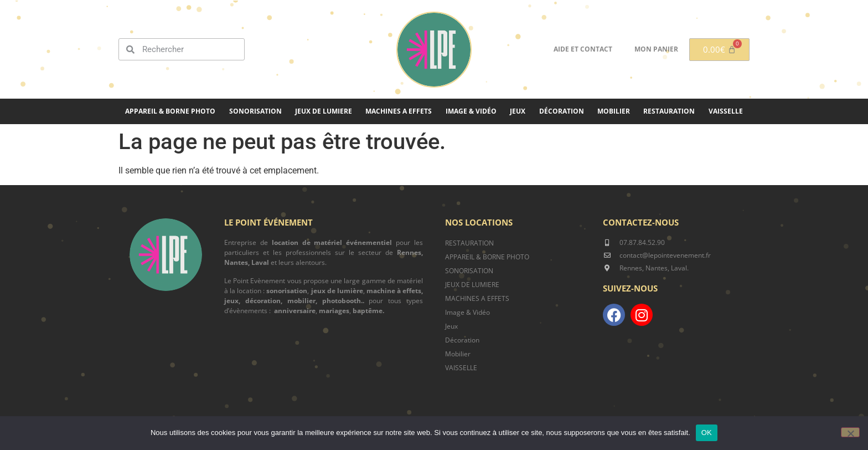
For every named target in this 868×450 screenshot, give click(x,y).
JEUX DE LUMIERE (324, 111)
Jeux (518, 111)
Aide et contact (583, 49)
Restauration (669, 111)
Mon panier (656, 49)
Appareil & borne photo (170, 111)
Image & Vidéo (471, 111)
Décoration (562, 111)
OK (707, 433)
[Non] (850, 432)
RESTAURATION (469, 243)
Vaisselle (726, 111)
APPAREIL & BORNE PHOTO (487, 257)
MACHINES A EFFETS (399, 111)
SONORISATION (255, 111)
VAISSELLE (461, 368)
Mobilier (614, 111)
